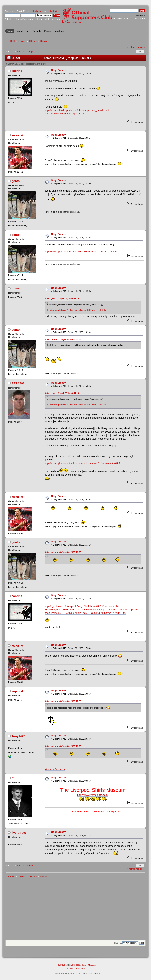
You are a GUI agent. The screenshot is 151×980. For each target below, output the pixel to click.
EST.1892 (18, 383)
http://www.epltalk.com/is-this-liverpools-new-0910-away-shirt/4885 (81, 252)
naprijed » (140, 47)
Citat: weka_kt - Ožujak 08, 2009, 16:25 (63, 552)
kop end (17, 691)
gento (16, 181)
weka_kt (17, 135)
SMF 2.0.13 (63, 965)
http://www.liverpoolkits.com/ (93, 795)
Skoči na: (118, 943)
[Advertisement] (75, 910)
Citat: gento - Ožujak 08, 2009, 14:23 (62, 299)
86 (24, 52)
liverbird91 (19, 832)
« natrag (131, 47)
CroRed (17, 288)
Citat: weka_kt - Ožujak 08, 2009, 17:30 (63, 701)
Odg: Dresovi (59, 70)
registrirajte (53, 11)
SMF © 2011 (75, 965)
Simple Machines (89, 965)
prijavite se (36, 11)
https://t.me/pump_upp (55, 769)
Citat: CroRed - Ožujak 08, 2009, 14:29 (63, 340)
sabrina (17, 71)
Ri (13, 778)
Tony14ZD (19, 736)
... (22, 52)
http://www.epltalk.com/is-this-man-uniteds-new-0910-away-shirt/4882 (83, 463)
